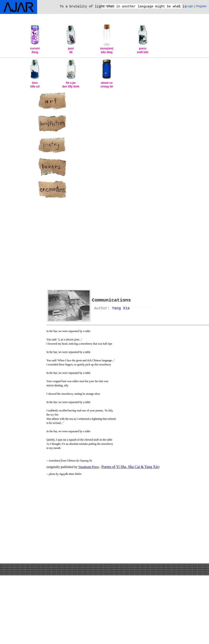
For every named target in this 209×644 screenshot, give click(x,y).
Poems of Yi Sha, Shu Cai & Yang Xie (130, 467)
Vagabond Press (88, 467)
